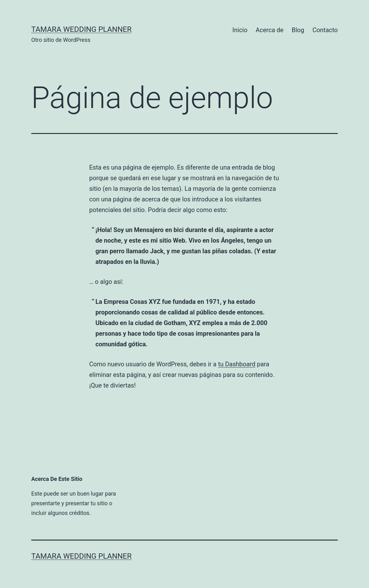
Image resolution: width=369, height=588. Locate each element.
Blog (298, 30)
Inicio (240, 30)
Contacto (325, 30)
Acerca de (269, 30)
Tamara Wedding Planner (81, 29)
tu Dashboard (237, 364)
